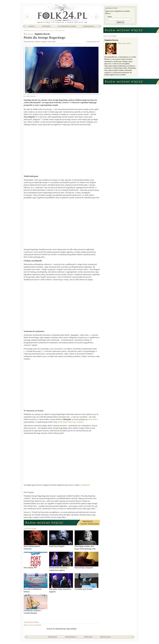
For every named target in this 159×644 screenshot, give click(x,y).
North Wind (62, 422)
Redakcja (53, 637)
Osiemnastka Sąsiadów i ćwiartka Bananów (36, 604)
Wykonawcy (89, 26)
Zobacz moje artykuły (124, 43)
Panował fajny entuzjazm (87, 560)
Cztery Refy (92, 419)
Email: (110, 17)
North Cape (72, 422)
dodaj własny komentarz (33, 625)
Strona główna (62, 14)
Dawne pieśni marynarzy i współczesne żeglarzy (61, 561)
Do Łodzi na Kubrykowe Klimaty (36, 583)
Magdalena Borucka (42, 34)
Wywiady (46, 26)
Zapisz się (120, 22)
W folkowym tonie (67, 26)
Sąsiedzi (80, 422)
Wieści (32, 26)
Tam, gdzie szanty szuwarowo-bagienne (61, 583)
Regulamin (106, 637)
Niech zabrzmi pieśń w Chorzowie (36, 540)
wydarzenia (85, 485)
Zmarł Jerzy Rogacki (61, 539)
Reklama (88, 637)
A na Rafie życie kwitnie (87, 582)
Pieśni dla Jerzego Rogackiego (57, 30)
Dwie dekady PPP (36, 560)
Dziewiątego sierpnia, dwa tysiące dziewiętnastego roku (87, 540)
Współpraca (71, 637)
